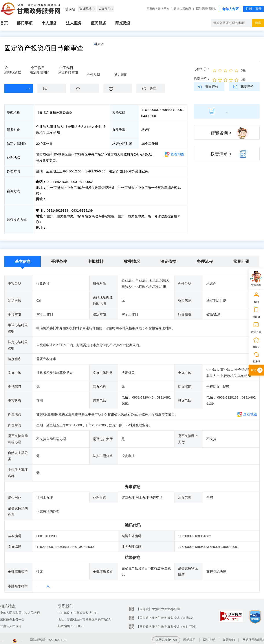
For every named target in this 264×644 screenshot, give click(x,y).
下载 (120, 89)
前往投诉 (53, 226)
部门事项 (25, 23)
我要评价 (247, 87)
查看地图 (178, 154)
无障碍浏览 (209, 9)
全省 (124, 71)
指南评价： (202, 78)
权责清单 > (221, 154)
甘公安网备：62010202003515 (83, 637)
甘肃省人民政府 (181, 9)
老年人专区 (230, 9)
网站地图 (189, 637)
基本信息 (23, 259)
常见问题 (241, 259)
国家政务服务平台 (158, 9)
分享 (153, 89)
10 (65, 69)
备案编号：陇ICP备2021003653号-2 (25, 637)
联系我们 (229, 637)
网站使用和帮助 (253, 637)
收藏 (87, 89)
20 (33, 69)
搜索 (258, 23)
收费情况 (132, 259)
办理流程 (205, 259)
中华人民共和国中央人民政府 (20, 610)
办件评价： (202, 69)
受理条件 (59, 259)
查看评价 (212, 87)
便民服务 (99, 23)
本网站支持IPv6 (166, 637)
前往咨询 (53, 199)
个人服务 (49, 23)
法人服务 (74, 23)
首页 (4, 23)
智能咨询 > (221, 133)
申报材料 (95, 259)
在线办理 (15, 89)
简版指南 (227, 111)
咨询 (54, 89)
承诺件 (98, 71)
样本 (40, 584)
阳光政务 (123, 23)
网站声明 (209, 637)
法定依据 (168, 259)
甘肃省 (109, 48)
